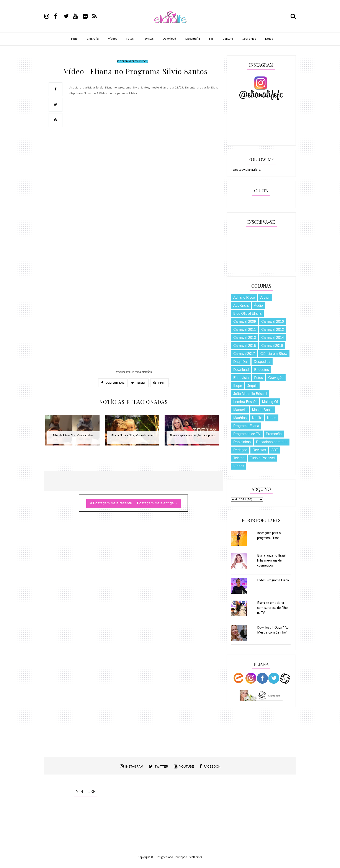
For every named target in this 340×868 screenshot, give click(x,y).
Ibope (238, 386)
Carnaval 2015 (245, 346)
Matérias (240, 418)
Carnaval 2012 (273, 330)
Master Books (263, 410)
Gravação (276, 378)
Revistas (148, 39)
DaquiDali (241, 362)
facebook (210, 766)
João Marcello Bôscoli (250, 394)
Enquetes (262, 370)
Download (169, 39)
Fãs (211, 39)
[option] (74, 433)
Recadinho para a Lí (272, 442)
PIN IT (159, 383)
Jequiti (252, 386)
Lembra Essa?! (245, 402)
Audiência (241, 305)
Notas (269, 39)
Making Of (270, 402)
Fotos (130, 39)
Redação (240, 450)
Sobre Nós (249, 39)
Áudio (258, 305)
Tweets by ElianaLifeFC (246, 170)
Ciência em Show (274, 354)
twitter (158, 766)
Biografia (93, 39)
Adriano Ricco (244, 297)
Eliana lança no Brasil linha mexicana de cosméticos (271, 561)
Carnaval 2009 (245, 322)
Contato (228, 39)
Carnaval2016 (272, 346)
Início (74, 39)
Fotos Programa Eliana (273, 580)
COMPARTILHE (113, 383)
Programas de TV (127, 62)
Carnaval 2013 (245, 338)
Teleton (239, 458)
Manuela (240, 410)
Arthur (265, 297)
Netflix (257, 418)
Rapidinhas (242, 442)
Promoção (274, 434)
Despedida (262, 362)
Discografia (193, 39)
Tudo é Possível (262, 458)
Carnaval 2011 (245, 330)
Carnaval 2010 (273, 322)
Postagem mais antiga (157, 503)
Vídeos (113, 39)
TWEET (138, 383)
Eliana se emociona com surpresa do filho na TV (272, 608)
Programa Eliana (246, 426)
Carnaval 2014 (273, 338)
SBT (275, 450)
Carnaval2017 (244, 354)
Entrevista (241, 378)
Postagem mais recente (111, 503)
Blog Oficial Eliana (247, 314)
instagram (132, 766)
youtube (184, 766)
